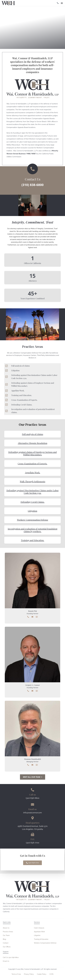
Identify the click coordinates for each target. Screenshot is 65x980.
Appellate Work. (33, 472)
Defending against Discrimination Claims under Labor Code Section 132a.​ (33, 492)
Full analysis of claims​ (33, 434)
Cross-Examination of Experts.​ (32, 463)
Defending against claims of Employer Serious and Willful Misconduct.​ (32, 453)
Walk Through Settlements (33, 481)
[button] (62, 3)
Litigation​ (32, 511)
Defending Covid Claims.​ (33, 502)
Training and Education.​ (33, 540)
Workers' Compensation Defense (33, 520)
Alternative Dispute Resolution (33, 443)
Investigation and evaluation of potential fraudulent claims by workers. (33, 530)
